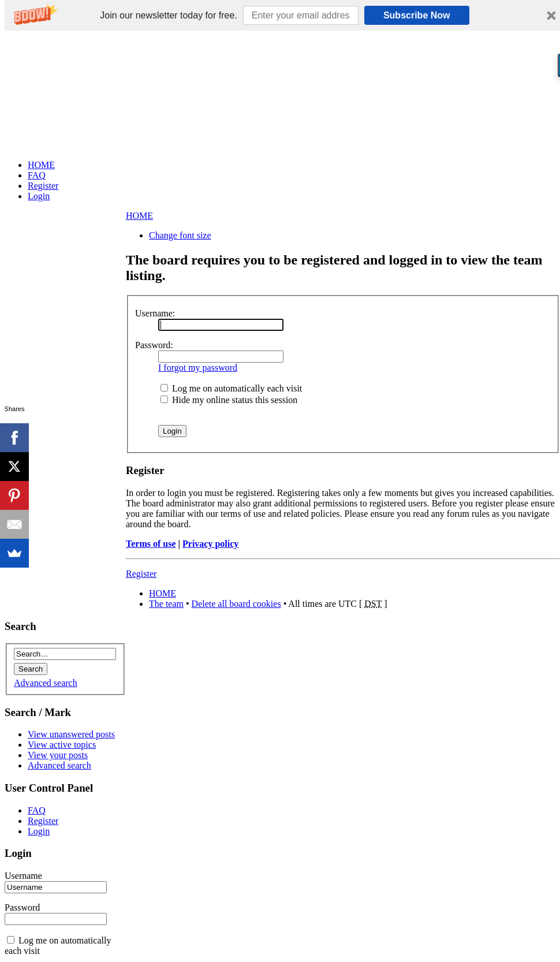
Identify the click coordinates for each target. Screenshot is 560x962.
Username (23, 876)
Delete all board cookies (236, 604)
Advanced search (46, 683)
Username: (155, 313)
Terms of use (151, 544)
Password (22, 907)
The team (166, 604)
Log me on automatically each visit (231, 388)
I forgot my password (198, 368)
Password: (154, 345)
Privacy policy (210, 544)
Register (141, 574)
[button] (168, 16)
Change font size (180, 235)
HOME (139, 216)
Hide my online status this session (229, 400)
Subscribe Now (417, 15)
